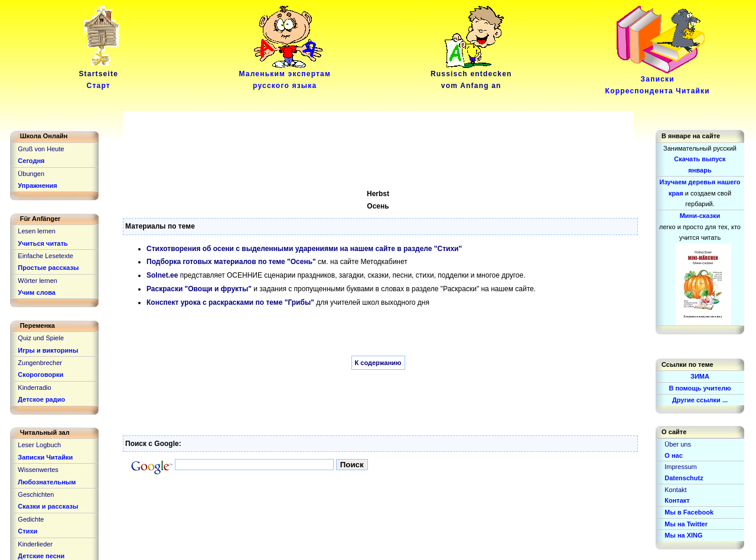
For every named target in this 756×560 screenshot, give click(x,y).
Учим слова (37, 292)
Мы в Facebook (689, 512)
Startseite (100, 76)
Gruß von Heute (41, 149)
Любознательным (47, 482)
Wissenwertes (38, 470)
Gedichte (31, 519)
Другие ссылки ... (700, 400)
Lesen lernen (37, 231)
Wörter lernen (38, 281)
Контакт (677, 500)
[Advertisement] (338, 138)
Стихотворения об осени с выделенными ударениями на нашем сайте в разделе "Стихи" (304, 249)
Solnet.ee (162, 275)
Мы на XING (683, 535)
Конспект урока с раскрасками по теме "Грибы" (230, 302)
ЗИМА (700, 376)
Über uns (678, 444)
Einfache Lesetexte (45, 256)
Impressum (680, 467)
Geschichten (36, 494)
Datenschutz (684, 478)
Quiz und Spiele (41, 338)
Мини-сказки (700, 216)
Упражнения (37, 185)
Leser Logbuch (39, 445)
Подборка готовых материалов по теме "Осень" (231, 262)
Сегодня (31, 161)
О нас (674, 455)
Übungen (31, 174)
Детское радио (41, 399)
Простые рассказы (48, 268)
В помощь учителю (700, 388)
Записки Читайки (45, 457)
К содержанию (378, 363)
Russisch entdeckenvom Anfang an (471, 76)
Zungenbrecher (40, 363)
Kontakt (675, 490)
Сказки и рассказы (48, 506)
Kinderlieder (35, 544)
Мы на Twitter (686, 524)
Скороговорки (40, 375)
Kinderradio (34, 388)
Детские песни (41, 556)
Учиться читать (43, 243)
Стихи (27, 531)
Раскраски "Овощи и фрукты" (199, 289)
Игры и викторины (48, 350)
